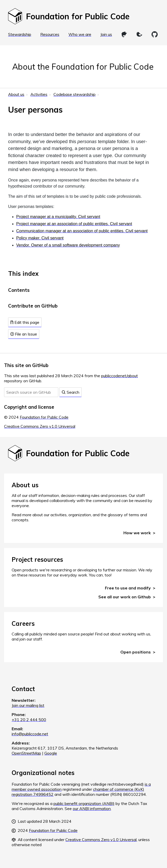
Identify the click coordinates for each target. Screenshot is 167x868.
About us (16, 94)
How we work (137, 533)
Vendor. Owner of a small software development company (68, 245)
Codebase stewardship (75, 94)
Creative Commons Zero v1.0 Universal (40, 426)
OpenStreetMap (26, 753)
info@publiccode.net (30, 734)
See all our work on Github (125, 597)
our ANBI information (92, 809)
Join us (106, 34)
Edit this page (25, 322)
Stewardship (20, 34)
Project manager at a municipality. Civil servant (58, 217)
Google (51, 753)
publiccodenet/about (119, 376)
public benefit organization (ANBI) (84, 803)
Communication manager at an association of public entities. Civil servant (82, 231)
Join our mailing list (28, 705)
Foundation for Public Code (44, 417)
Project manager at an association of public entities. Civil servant (74, 224)
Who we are (80, 34)
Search (70, 392)
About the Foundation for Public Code (83, 67)
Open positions (136, 652)
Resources (50, 34)
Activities (39, 94)
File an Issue (24, 334)
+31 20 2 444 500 (29, 720)
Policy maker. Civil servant (40, 238)
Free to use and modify (128, 588)
